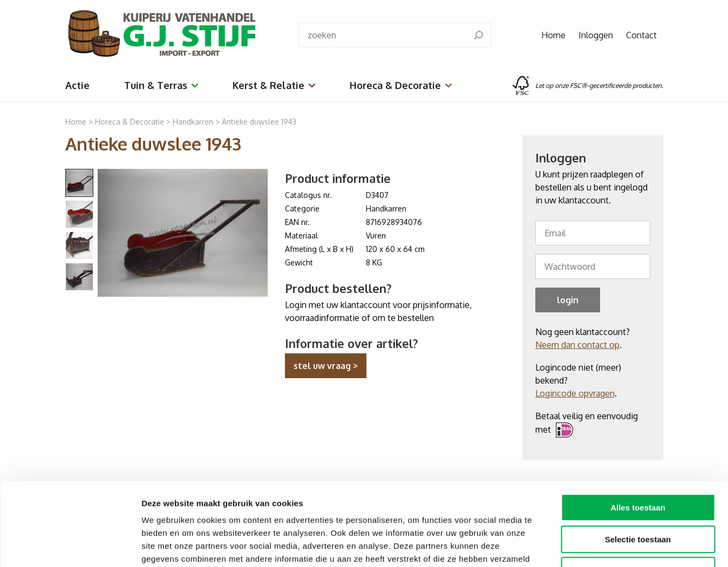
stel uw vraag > (326, 366)
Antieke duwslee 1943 (259, 122)
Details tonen (583, 546)
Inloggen (596, 35)
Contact (641, 35)
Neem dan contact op (577, 345)
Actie (77, 85)
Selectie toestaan (638, 467)
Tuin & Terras (161, 85)
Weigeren (638, 498)
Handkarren (194, 122)
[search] (479, 35)
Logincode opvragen (575, 393)
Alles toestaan (638, 435)
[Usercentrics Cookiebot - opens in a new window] (70, 546)
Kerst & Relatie (274, 85)
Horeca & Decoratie (401, 85)
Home (553, 35)
